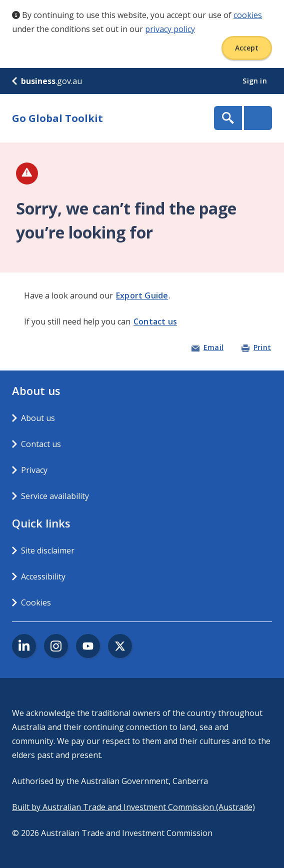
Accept (247, 48)
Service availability (55, 496)
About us (38, 418)
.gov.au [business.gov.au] (47, 81)
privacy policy (170, 29)
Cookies (36, 602)
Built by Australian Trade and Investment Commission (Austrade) (133, 807)
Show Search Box (228, 118)
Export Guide (142, 295)
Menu (258, 118)
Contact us (155, 321)
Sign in (256, 81)
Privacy (34, 470)
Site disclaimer (48, 550)
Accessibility (43, 576)
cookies (248, 15)
